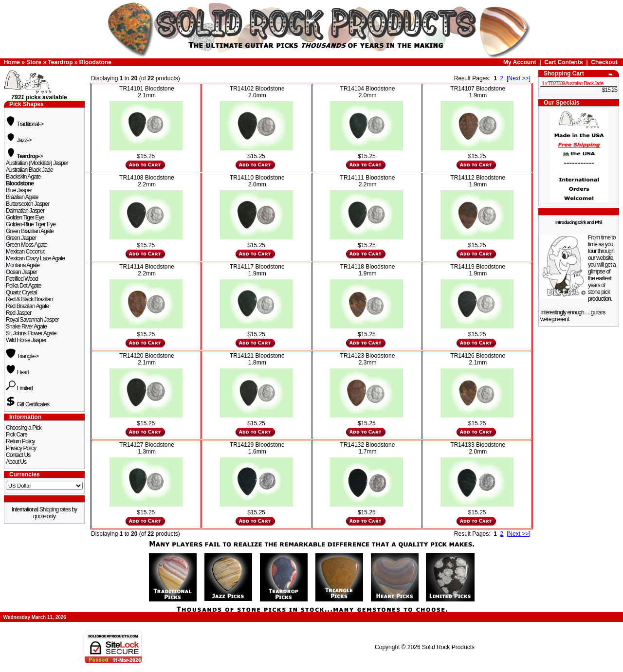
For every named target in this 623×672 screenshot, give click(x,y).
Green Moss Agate (27, 245)
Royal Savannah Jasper (32, 320)
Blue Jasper (19, 190)
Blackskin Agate (23, 177)
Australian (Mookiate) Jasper (37, 163)
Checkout (604, 62)
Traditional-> (25, 124)
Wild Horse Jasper (26, 340)
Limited (19, 388)
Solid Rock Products (448, 647)
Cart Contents (563, 62)
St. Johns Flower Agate (31, 333)
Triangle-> (22, 356)
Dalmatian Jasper (25, 211)
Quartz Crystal (21, 292)
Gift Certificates (27, 404)
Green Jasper (21, 238)
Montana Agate (23, 265)
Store (34, 62)
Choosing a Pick (24, 428)
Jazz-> (19, 140)
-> (24, 156)
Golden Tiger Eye (25, 218)
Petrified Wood (22, 279)
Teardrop (60, 62)
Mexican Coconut (25, 252)
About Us (16, 462)
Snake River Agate (26, 327)
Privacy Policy (21, 448)
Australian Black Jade (29, 170)
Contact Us (18, 455)
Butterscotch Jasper (27, 204)
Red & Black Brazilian (29, 299)
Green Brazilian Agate (30, 231)
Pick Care (17, 435)
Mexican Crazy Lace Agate (35, 258)
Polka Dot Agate (24, 286)
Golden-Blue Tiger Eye (31, 224)
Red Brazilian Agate (27, 306)
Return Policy (20, 441)
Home (12, 62)
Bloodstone (95, 62)
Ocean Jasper (21, 272)
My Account (520, 62)
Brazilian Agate (22, 197)
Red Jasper (18, 313)
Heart (17, 372)
